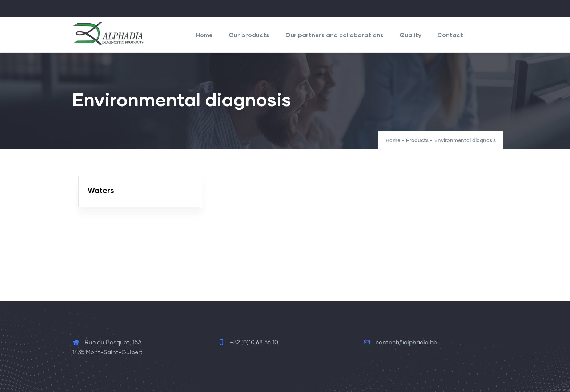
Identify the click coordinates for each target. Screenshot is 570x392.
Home (204, 35)
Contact (450, 35)
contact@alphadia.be (400, 343)
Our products (249, 35)
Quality (410, 35)
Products (417, 141)
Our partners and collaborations (334, 35)
